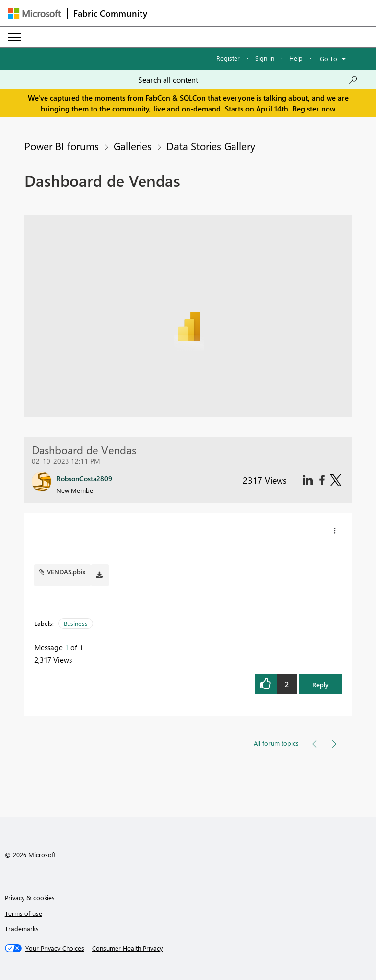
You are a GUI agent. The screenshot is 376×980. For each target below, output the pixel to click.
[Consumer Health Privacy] (127, 948)
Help (296, 58)
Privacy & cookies (30, 898)
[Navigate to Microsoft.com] (34, 13)
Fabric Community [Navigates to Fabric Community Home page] (110, 13)
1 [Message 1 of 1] (67, 647)
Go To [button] (329, 58)
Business (76, 623)
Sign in (265, 58)
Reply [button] (320, 684)
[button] (335, 531)
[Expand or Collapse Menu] (14, 37)
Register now (314, 109)
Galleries (133, 146)
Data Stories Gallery (211, 146)
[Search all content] (248, 80)
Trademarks (22, 928)
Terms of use (23, 913)
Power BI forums (62, 146)
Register (228, 58)
